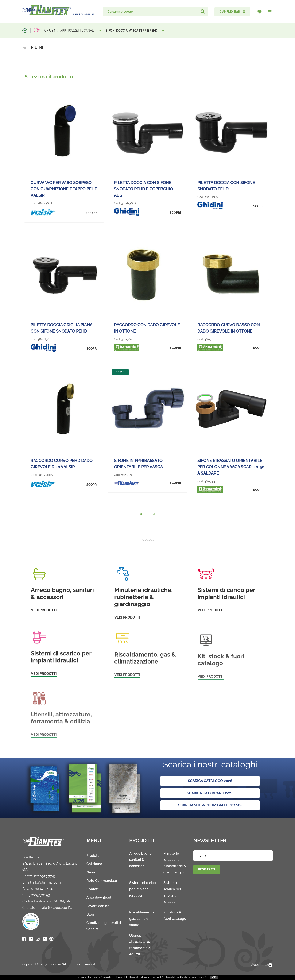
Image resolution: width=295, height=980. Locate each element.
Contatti (93, 889)
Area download (99, 898)
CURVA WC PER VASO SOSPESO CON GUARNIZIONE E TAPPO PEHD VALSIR (64, 189)
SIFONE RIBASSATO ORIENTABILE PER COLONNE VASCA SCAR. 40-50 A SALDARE (231, 467)
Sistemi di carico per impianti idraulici (143, 889)
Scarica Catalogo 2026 (210, 781)
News (91, 872)
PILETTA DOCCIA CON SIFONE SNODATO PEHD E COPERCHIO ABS (144, 189)
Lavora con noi (98, 906)
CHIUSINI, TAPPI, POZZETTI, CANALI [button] (73, 31)
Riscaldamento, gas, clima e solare (142, 919)
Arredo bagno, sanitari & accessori (141, 860)
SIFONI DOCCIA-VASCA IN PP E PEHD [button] (135, 31)
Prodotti (93, 856)
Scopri (92, 213)
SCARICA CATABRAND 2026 (210, 793)
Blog (90, 915)
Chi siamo (94, 864)
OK (214, 977)
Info (205, 977)
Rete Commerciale (102, 881)
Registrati (207, 870)
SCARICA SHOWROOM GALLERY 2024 (210, 805)
